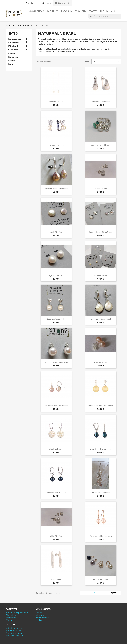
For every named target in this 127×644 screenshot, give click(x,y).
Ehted (13, 33)
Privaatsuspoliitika (14, 636)
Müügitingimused (14, 628)
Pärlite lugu (11, 615)
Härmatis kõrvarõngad (101, 493)
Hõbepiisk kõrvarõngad (56, 493)
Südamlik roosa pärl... (56, 319)
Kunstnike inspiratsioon (17, 613)
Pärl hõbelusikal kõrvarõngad (56, 406)
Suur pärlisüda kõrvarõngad (101, 232)
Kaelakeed (53, 11)
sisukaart (40, 620)
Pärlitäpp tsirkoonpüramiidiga (56, 362)
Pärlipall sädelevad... (56, 449)
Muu (113, 11)
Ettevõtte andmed (14, 633)
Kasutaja (40, 613)
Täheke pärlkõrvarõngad (56, 145)
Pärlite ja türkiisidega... (101, 145)
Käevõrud (67, 11)
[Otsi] (105, 16)
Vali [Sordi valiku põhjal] (106, 62)
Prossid (93, 11)
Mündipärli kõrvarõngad (101, 319)
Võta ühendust (42, 618)
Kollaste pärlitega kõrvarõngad (101, 406)
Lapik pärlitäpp (56, 232)
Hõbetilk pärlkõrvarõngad (101, 449)
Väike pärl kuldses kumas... (101, 536)
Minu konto (41, 615)
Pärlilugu (10, 620)
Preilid (104, 11)
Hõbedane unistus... (56, 102)
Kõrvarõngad (36, 11)
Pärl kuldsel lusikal (101, 579)
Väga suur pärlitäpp (56, 275)
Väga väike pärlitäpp (101, 275)
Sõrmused (80, 11)
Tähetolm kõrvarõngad (101, 102)
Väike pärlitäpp (101, 189)
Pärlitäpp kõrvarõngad (101, 362)
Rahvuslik (13, 57)
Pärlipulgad (56, 579)
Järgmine (115, 593)
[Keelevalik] (31, 3)
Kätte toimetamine (15, 631)
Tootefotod (11, 618)
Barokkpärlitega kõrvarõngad (56, 189)
